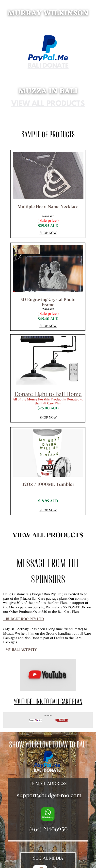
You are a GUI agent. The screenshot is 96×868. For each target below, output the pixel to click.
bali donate (48, 66)
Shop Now (48, 233)
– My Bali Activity (20, 650)
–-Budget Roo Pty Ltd (24, 619)
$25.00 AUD (48, 408)
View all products (48, 104)
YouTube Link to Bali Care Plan (48, 702)
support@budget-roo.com (49, 795)
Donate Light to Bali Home (48, 394)
